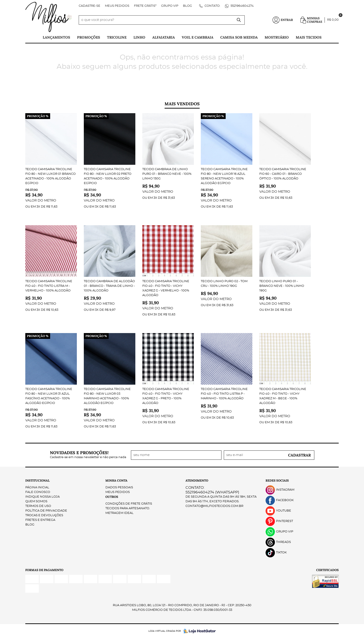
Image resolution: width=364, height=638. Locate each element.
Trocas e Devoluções (44, 515)
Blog (187, 6)
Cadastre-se (89, 6)
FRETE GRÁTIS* (145, 6)
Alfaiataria (164, 37)
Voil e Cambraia (198, 37)
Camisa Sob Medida (239, 37)
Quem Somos (36, 501)
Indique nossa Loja (42, 497)
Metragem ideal (119, 513)
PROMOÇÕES (89, 37)
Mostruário (277, 37)
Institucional (37, 481)
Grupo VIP (170, 6)
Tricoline (117, 37)
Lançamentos (56, 37)
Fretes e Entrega (40, 520)
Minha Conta (116, 481)
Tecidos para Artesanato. (128, 508)
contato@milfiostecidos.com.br (214, 506)
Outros (112, 497)
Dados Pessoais (119, 488)
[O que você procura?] (239, 20)
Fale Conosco (38, 492)
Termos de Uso (38, 506)
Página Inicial (37, 488)
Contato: (212, 6)
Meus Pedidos (117, 6)
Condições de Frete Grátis (129, 504)
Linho (139, 37)
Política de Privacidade (46, 511)
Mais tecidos (309, 37)
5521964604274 (242, 6)
